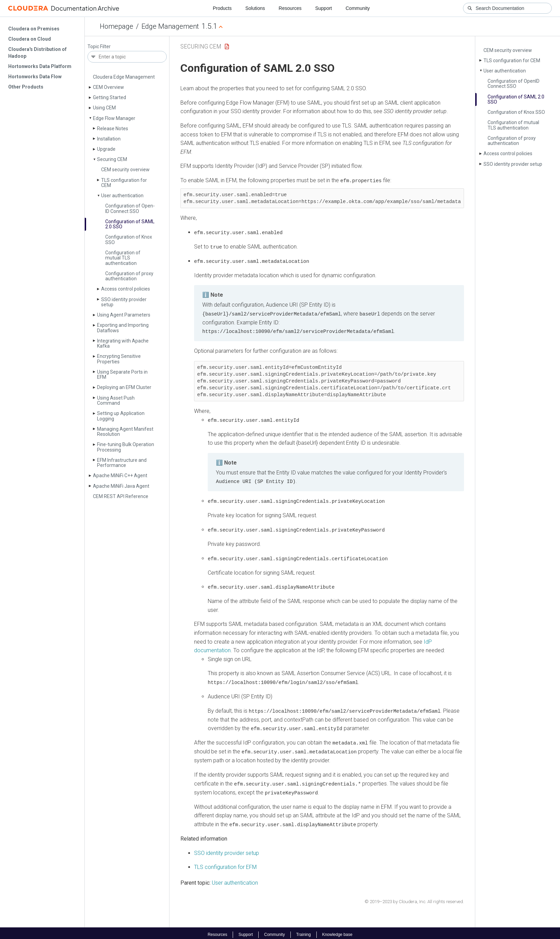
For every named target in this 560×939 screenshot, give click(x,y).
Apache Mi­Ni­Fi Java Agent (121, 486)
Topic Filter (99, 47)
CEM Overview (108, 87)
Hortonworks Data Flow (35, 77)
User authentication (122, 196)
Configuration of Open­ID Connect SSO (130, 208)
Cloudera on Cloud (30, 39)
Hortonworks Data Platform (40, 66)
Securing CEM (112, 159)
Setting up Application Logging (121, 416)
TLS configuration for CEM (124, 183)
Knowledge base (337, 931)
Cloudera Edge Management (124, 77)
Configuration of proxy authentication (129, 276)
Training (304, 931)
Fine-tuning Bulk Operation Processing (126, 447)
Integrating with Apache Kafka (123, 343)
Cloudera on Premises (34, 29)
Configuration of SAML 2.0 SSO (130, 224)
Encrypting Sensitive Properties (119, 359)
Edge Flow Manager (114, 118)
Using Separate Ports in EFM (122, 374)
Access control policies (126, 289)
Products (222, 8)
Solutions (255, 8)
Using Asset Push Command (116, 400)
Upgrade (106, 149)
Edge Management (170, 26)
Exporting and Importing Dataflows (123, 328)
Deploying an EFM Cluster (124, 387)
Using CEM (104, 108)
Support (323, 8)
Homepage (117, 26)
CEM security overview (125, 170)
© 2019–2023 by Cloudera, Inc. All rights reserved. (414, 898)
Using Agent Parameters (124, 315)
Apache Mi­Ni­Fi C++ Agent (120, 475)
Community (358, 8)
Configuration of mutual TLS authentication (123, 258)
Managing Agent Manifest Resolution (125, 432)
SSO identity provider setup (124, 302)
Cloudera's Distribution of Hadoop (37, 53)
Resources (290, 8)
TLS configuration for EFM (225, 864)
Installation (109, 139)
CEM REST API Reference (121, 496)
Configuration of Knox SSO (129, 239)
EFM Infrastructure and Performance (122, 463)
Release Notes (113, 129)
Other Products (26, 87)
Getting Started (110, 97)
